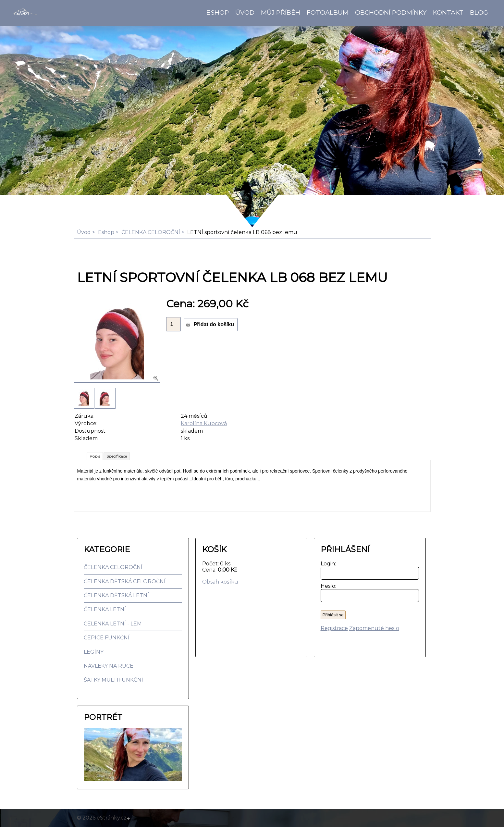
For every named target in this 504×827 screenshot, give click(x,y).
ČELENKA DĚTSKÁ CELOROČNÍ (125, 581)
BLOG (479, 12)
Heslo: (327, 586)
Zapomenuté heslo (374, 628)
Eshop (218, 12)
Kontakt (448, 12)
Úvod (245, 12)
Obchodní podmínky (391, 12)
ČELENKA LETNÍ (105, 609)
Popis (95, 456)
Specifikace (117, 456)
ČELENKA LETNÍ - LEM (113, 624)
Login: (327, 564)
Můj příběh (281, 12)
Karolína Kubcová (204, 423)
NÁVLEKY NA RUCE (109, 666)
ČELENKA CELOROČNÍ (151, 232)
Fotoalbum (328, 12)
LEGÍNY (94, 652)
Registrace (334, 628)
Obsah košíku (220, 582)
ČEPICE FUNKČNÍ (107, 638)
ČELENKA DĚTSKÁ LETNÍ (116, 595)
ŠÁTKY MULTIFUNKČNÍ (113, 680)
